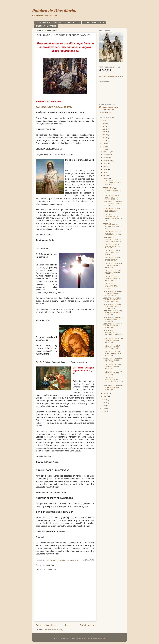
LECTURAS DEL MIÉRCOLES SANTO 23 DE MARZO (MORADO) (112, 240)
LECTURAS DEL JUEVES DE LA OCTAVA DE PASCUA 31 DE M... (113, 182)
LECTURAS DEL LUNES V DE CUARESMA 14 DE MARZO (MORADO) (112, 300)
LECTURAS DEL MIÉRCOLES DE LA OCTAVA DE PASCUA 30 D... (112, 190)
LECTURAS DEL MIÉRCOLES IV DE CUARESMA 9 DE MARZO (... (113, 333)
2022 (104, 132)
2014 (104, 403)
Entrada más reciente (46, 625)
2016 (104, 149)
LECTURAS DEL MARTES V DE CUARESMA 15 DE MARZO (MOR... (113, 293)
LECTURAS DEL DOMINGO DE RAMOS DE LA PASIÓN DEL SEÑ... (113, 259)
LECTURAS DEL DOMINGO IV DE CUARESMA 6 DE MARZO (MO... (113, 353)
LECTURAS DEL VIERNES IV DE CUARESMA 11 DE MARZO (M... (113, 319)
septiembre (107, 161)
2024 (104, 126)
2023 (104, 129)
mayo (106, 172)
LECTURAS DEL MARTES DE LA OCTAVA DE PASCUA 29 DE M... (112, 197)
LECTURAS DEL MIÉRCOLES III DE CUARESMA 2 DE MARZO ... (113, 380)
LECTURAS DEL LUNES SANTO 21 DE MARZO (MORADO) (112, 253)
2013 (104, 406)
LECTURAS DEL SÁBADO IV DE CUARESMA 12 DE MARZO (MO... (113, 313)
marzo (106, 178)
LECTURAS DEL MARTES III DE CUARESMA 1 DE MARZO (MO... (113, 388)
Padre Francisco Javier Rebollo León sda (110, 108)
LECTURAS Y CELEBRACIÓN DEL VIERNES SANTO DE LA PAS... (112, 226)
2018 (104, 144)
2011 (104, 411)
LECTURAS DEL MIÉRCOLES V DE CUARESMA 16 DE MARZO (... (110, 286)
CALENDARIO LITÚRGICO (46, 26)
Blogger (102, 638)
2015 (104, 400)
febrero (106, 393)
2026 (104, 120)
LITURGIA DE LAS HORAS (94, 22)
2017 (104, 146)
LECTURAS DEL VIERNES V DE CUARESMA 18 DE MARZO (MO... (113, 272)
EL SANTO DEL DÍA (72, 22)
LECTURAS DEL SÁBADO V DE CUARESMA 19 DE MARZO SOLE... (113, 266)
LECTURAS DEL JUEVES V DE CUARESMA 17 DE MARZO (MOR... (113, 279)
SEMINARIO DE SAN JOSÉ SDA (49, 22)
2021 (104, 135)
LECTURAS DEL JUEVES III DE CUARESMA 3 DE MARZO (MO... (113, 373)
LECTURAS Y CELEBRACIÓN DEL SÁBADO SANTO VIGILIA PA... (113, 218)
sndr (84, 638)
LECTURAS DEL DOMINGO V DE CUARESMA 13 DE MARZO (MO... (113, 306)
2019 (104, 141)
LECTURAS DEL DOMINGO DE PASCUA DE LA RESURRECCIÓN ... (113, 210)
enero (106, 396)
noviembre (107, 155)
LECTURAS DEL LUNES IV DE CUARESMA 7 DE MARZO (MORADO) (112, 347)
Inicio (68, 625)
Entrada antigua (87, 625)
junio (105, 169)
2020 (104, 138)
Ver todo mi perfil (105, 112)
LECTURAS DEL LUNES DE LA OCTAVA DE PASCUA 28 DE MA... (113, 204)
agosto (106, 164)
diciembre (107, 152)
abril (105, 175)
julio (105, 166)
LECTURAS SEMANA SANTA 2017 (111, 76)
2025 (104, 123)
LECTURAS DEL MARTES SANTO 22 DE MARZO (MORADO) (112, 246)
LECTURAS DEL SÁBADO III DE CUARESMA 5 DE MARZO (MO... (113, 360)
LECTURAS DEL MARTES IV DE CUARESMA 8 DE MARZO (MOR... (113, 340)
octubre (106, 158)
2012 (104, 408)
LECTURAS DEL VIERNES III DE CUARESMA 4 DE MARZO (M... (113, 366)
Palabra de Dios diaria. (54, 11)
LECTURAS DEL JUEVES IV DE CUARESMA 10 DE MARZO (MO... (113, 326)
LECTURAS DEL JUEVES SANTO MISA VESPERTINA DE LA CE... (113, 233)
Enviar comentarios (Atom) (54, 630)
